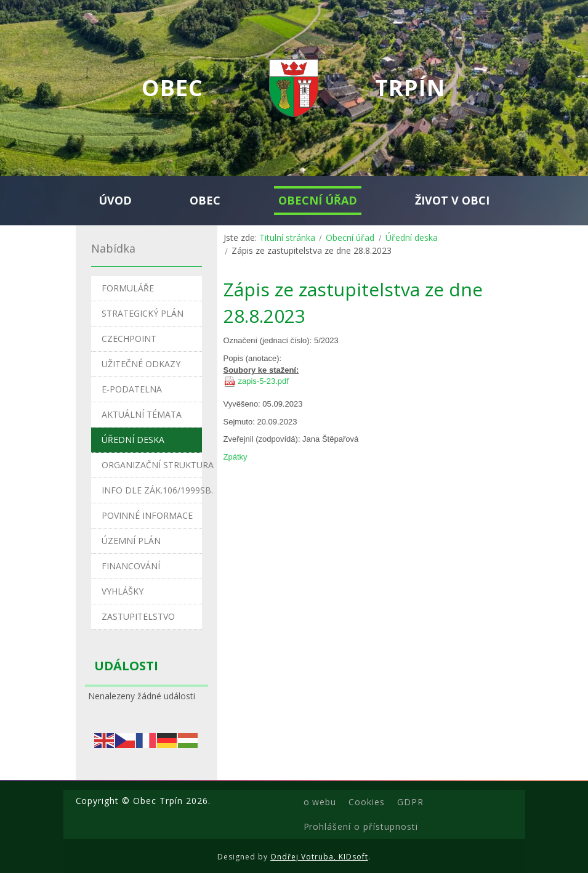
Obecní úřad (350, 238)
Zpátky (236, 457)
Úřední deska (412, 238)
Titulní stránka (287, 238)
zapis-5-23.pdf (264, 381)
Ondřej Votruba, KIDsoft (319, 857)
